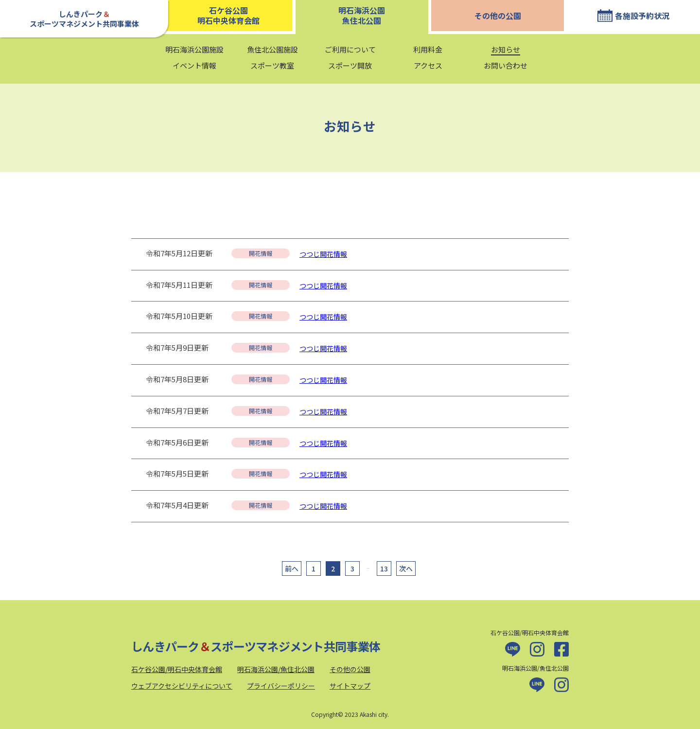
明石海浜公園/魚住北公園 (276, 669)
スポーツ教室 (272, 65)
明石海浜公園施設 (194, 49)
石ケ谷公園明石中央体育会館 (228, 15)
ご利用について (350, 49)
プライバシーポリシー (281, 686)
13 (384, 569)
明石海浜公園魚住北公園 (362, 15)
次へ (406, 569)
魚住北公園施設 (272, 49)
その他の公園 (498, 16)
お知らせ (506, 49)
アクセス (428, 65)
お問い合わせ (506, 65)
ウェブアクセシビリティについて (182, 686)
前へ (292, 569)
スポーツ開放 (350, 65)
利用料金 (428, 49)
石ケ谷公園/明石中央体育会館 (177, 669)
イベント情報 (194, 65)
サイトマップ (350, 686)
